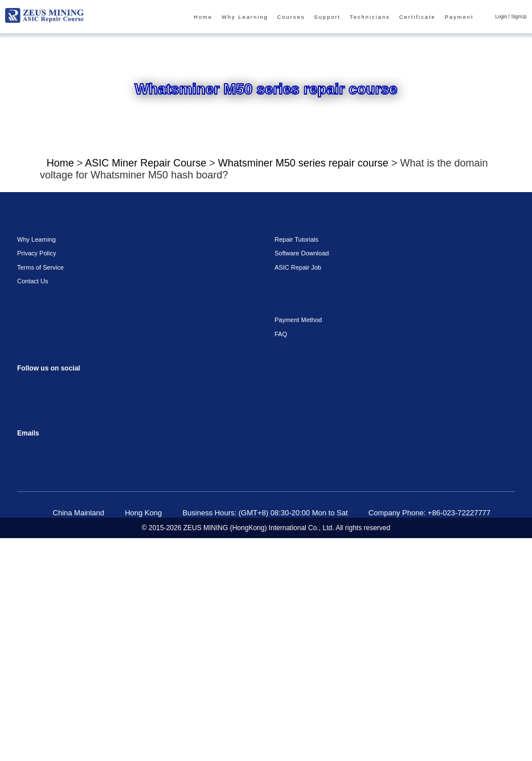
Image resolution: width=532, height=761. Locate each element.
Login (505, 17)
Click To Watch (318, 314)
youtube (95, 608)
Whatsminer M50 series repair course (285, 165)
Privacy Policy (34, 475)
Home (224, 17)
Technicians (380, 17)
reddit (73, 608)
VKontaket (27, 634)
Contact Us (31, 503)
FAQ (279, 556)
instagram (50, 608)
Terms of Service (37, 490)
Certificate (425, 17)
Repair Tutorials (294, 462)
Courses (306, 17)
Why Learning (263, 17)
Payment (465, 17)
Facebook (27, 608)
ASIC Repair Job (295, 490)
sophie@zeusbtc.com (27, 672)
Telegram (50, 634)
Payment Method (296, 542)
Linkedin (73, 634)
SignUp (520, 17)
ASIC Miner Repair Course (142, 165)
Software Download (299, 475)
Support (339, 17)
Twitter (95, 634)
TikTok (118, 608)
